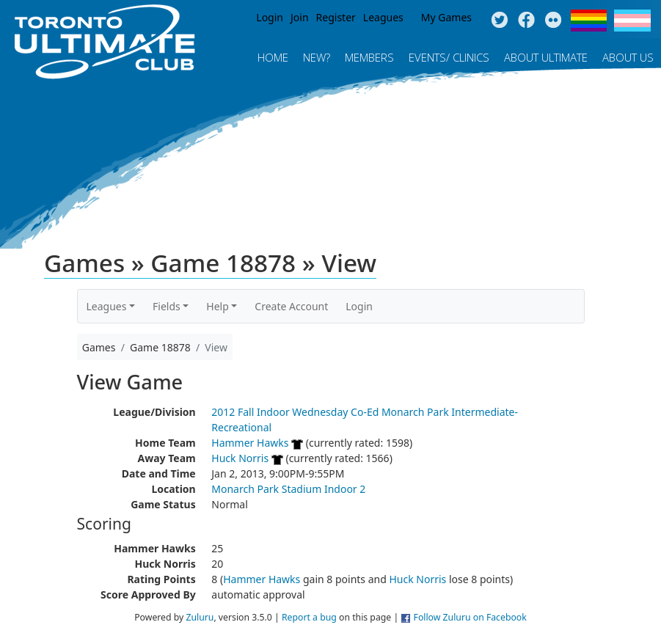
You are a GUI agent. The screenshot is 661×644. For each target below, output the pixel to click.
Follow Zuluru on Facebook (470, 617)
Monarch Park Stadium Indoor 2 (288, 489)
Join (300, 17)
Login (270, 17)
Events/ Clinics (449, 57)
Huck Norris (240, 458)
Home (273, 57)
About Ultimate (546, 57)
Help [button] (218, 306)
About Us (628, 57)
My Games (446, 17)
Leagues (383, 17)
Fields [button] (167, 306)
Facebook (526, 21)
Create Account (291, 306)
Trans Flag (632, 21)
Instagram (554, 21)
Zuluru (200, 617)
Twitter (499, 21)
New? (317, 57)
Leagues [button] (107, 306)
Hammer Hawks (250, 443)
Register (336, 17)
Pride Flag (589, 21)
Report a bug (309, 617)
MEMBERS (369, 57)
